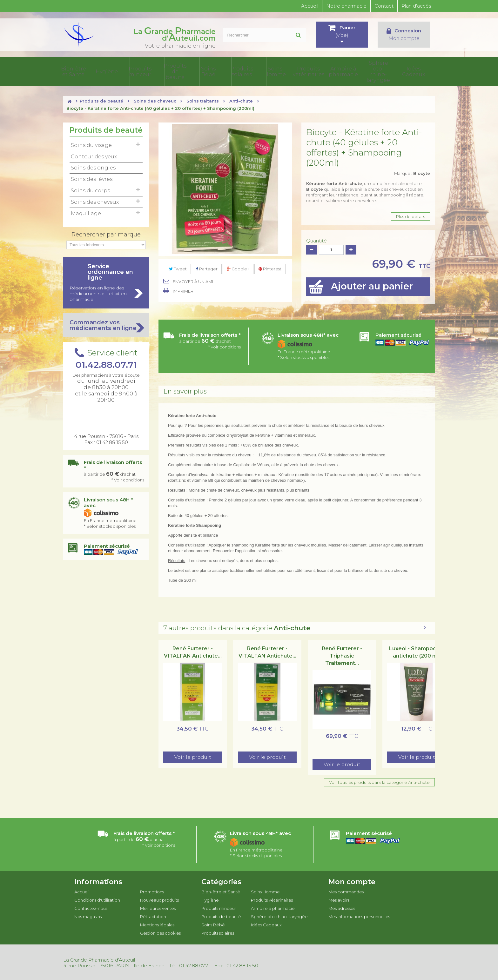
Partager (207, 268)
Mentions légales (157, 924)
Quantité (316, 240)
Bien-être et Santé (110, 71)
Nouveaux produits (159, 899)
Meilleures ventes (158, 907)
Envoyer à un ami (193, 280)
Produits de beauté (202, 71)
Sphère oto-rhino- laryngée (388, 71)
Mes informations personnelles (359, 915)
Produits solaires (264, 71)
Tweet (178, 268)
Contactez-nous (91, 907)
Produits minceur (172, 71)
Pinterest (270, 268)
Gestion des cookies (160, 932)
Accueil (310, 6)
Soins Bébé (233, 71)
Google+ (238, 268)
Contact (384, 6)
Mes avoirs (339, 899)
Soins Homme (295, 71)
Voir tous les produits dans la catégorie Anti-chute (379, 781)
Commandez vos (106, 324)
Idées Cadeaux (419, 71)
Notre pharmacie (346, 6)
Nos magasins (88, 915)
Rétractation (153, 915)
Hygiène (141, 71)
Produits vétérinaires (326, 71)
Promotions (152, 891)
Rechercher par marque (106, 233)
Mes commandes (346, 891)
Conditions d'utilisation (97, 899)
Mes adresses (342, 907)
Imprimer (183, 290)
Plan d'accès (416, 6)
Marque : (412, 172)
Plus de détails (411, 215)
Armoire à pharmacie (357, 71)
